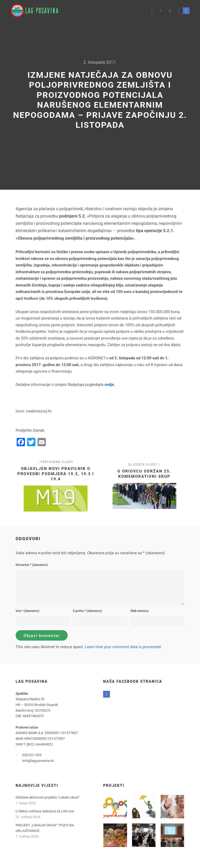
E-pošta (87, 611)
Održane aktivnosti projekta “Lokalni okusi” (48, 797)
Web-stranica (140, 611)
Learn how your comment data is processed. (123, 647)
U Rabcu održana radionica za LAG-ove (45, 811)
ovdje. (110, 385)
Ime (27, 611)
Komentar (32, 565)
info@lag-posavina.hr (35, 761)
